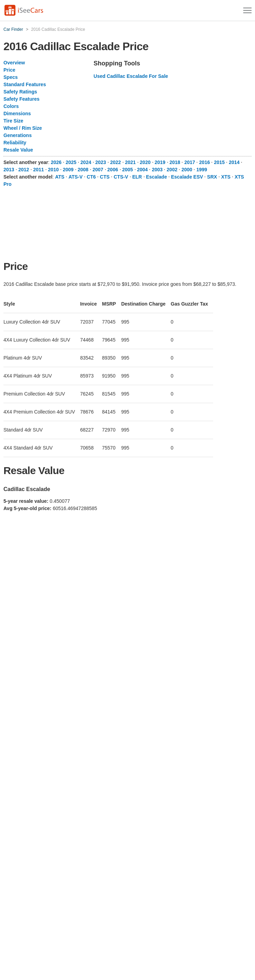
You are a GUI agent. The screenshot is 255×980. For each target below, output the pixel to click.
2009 (68, 170)
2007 (98, 170)
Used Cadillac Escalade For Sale (131, 76)
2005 (128, 170)
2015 (219, 162)
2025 (71, 162)
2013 (9, 170)
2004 (142, 170)
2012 (24, 170)
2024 (86, 162)
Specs (11, 77)
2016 (204, 162)
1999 (202, 170)
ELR (137, 177)
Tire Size (13, 121)
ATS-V (75, 177)
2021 (130, 162)
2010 (53, 170)
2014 (234, 162)
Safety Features (21, 99)
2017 (190, 162)
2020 (145, 162)
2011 (39, 170)
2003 (157, 170)
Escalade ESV (187, 177)
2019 (160, 162)
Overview (14, 63)
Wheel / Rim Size (23, 128)
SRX (212, 177)
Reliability (15, 143)
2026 (56, 162)
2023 (101, 162)
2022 (116, 162)
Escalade (156, 177)
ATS (60, 177)
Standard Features (25, 84)
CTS (105, 177)
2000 (187, 170)
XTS (226, 177)
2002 (172, 170)
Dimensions (17, 114)
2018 (175, 162)
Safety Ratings (20, 92)
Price (9, 70)
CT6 (91, 177)
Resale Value (18, 150)
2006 (113, 170)
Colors (11, 106)
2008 (83, 170)
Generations (18, 135)
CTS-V (121, 177)
